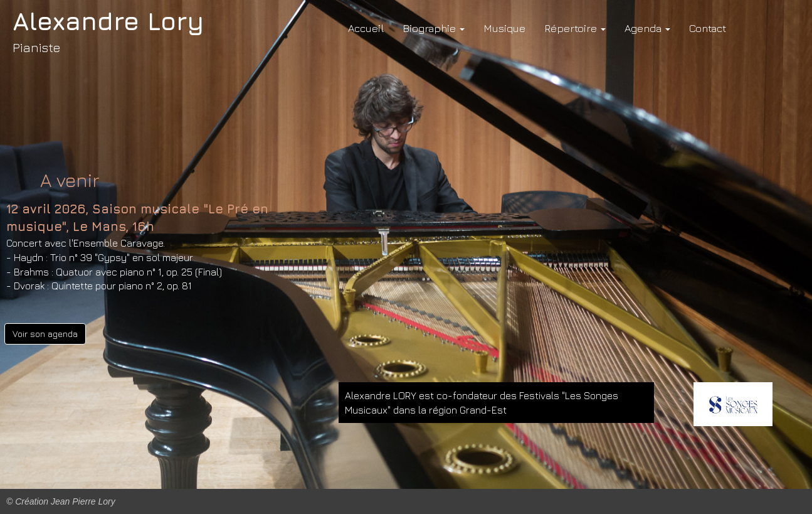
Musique (504, 28)
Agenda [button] (647, 28)
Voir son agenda (45, 334)
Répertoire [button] (575, 28)
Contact (708, 28)
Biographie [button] (434, 28)
